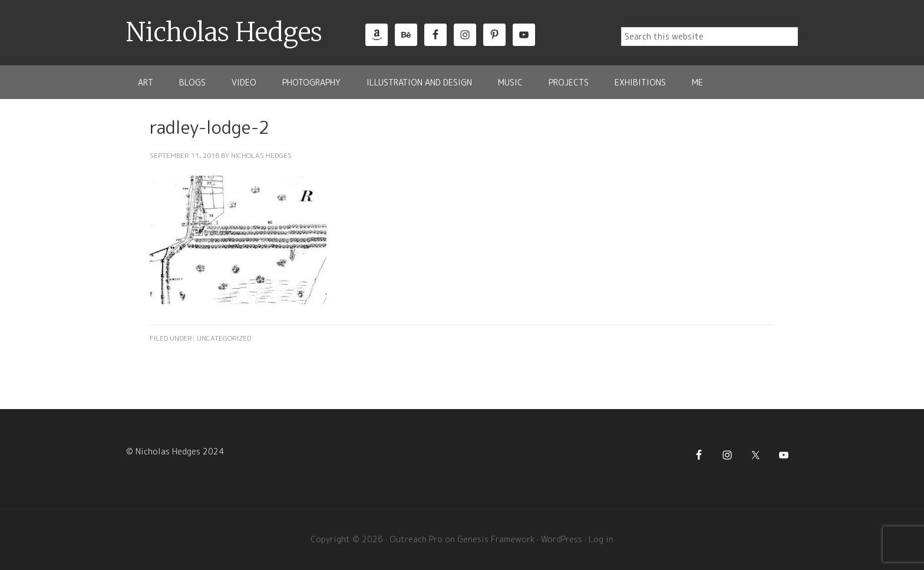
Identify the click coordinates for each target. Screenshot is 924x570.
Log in (601, 539)
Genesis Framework (496, 539)
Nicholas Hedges (224, 32)
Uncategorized (224, 338)
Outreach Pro (416, 539)
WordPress (562, 539)
